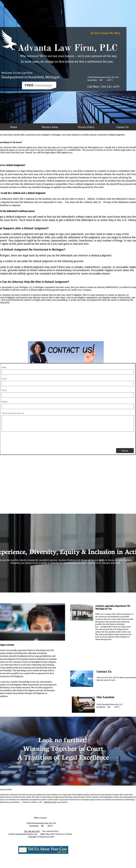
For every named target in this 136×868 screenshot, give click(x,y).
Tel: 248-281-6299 (32, 831)
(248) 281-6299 (50, 802)
